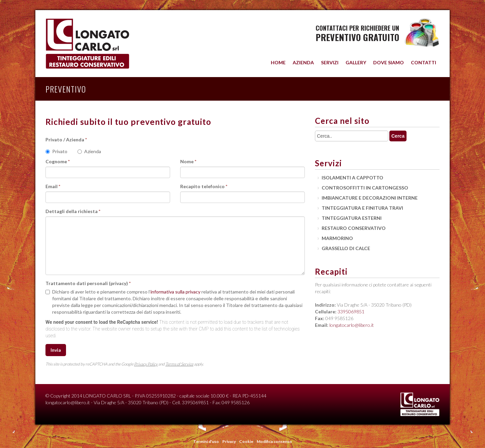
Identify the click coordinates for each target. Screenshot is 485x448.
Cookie (247, 441)
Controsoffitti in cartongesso (365, 188)
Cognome (58, 161)
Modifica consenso (274, 441)
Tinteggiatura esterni (352, 218)
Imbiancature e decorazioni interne (370, 198)
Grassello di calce (346, 248)
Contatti (424, 62)
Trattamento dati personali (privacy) (88, 283)
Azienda (303, 62)
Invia (56, 350)
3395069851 (351, 312)
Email (53, 186)
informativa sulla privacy (175, 292)
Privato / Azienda (66, 140)
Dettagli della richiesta (73, 211)
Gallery (356, 62)
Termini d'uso (206, 441)
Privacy (229, 441)
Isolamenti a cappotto (352, 178)
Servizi (330, 62)
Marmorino (337, 238)
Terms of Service (179, 364)
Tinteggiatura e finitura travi (362, 208)
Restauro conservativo (354, 228)
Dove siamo (389, 62)
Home (278, 62)
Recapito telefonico (204, 186)
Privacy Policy (146, 364)
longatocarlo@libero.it (352, 325)
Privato (56, 151)
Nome (188, 161)
